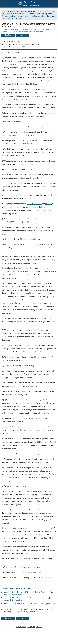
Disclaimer (21, 627)
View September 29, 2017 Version (25, 612)
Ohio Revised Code (10, 29)
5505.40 (13, 144)
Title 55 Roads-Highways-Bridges (35, 29)
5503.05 (40, 67)
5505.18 (48, 204)
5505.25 (19, 135)
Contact (31, 627)
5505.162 (38, 204)
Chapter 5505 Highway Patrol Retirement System (22, 32)
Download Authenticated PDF (15, 47)
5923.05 (49, 528)
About (39, 627)
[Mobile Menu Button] (2, 4)
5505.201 (5, 144)
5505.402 (22, 144)
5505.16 (5, 135)
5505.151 (41, 442)
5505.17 (41, 141)
